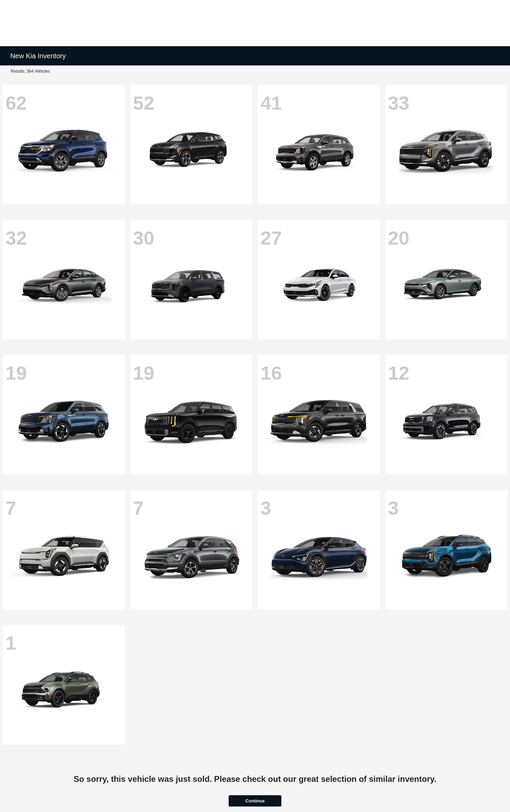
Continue (255, 801)
